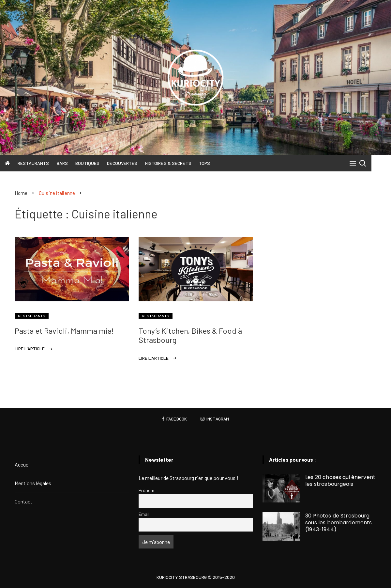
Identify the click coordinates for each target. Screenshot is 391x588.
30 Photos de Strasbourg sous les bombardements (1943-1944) (338, 523)
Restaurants (43, 163)
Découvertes (132, 163)
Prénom (147, 491)
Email (144, 514)
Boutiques (97, 163)
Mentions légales (33, 483)
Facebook (174, 419)
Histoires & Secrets (178, 163)
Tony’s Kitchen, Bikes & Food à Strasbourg (190, 336)
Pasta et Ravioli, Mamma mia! (64, 331)
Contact (24, 502)
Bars (72, 163)
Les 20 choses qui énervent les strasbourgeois (340, 481)
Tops (214, 163)
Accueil (23, 465)
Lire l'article (30, 349)
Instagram (215, 419)
